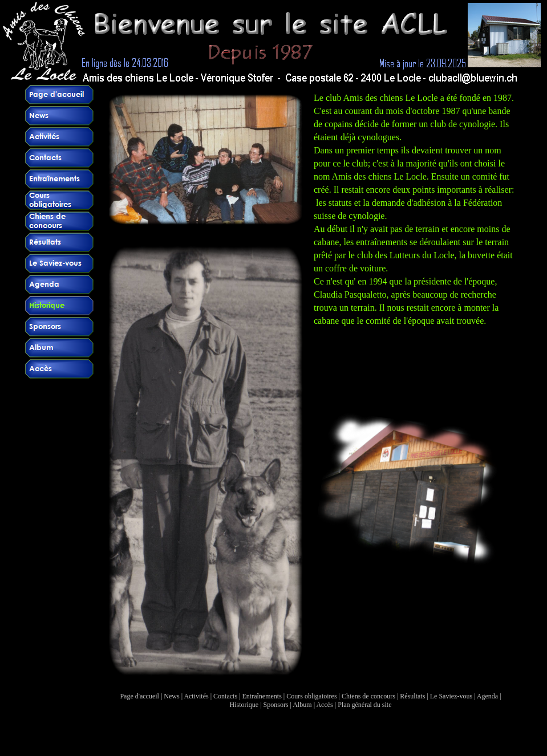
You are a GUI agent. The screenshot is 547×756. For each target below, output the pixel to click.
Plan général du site (364, 705)
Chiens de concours (368, 696)
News (171, 696)
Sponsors (276, 705)
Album (302, 705)
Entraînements (262, 696)
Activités (196, 696)
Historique (244, 705)
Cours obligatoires (311, 696)
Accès (324, 705)
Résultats (412, 696)
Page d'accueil (139, 696)
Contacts (225, 696)
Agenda (487, 696)
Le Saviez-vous (451, 696)
